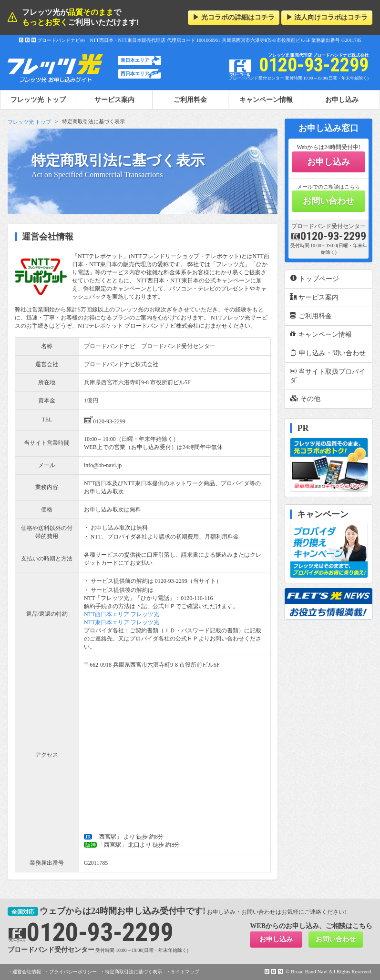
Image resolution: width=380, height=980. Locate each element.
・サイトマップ (183, 972)
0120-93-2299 (105, 420)
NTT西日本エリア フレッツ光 (122, 614)
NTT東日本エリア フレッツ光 (122, 622)
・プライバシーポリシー (71, 972)
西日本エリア (135, 74)
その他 (305, 399)
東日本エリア (135, 60)
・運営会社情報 (24, 972)
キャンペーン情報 (266, 100)
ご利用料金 (190, 100)
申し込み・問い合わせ (328, 353)
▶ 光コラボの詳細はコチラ (234, 17)
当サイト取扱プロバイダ (328, 376)
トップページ (314, 279)
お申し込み (342, 100)
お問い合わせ (329, 201)
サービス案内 (114, 100)
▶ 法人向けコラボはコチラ (327, 17)
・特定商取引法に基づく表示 (131, 972)
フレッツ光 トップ (29, 122)
